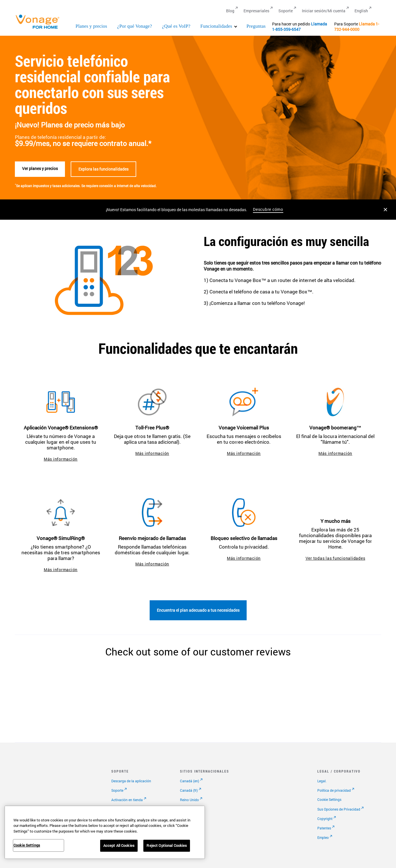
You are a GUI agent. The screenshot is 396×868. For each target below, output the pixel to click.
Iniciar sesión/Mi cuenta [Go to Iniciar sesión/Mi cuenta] (324, 11)
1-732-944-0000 (357, 27)
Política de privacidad (334, 790)
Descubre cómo (268, 209)
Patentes (324, 828)
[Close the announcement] (385, 210)
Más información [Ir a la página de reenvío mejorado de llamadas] (152, 564)
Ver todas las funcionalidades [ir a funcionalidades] (335, 558)
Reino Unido (189, 800)
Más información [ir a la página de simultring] (61, 570)
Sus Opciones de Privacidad (339, 809)
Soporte (117, 790)
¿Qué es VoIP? (176, 26)
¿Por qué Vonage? (134, 26)
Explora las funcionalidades (103, 169)
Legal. (322, 781)
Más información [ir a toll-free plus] (152, 453)
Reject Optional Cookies (167, 845)
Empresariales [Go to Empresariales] (256, 11)
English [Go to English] (361, 11)
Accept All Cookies (119, 845)
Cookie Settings (329, 799)
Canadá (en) (190, 781)
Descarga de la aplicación (131, 781)
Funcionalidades (216, 26)
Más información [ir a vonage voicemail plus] (244, 453)
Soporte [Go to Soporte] (286, 11)
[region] (105, 832)
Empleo (323, 837)
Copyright (325, 819)
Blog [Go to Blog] (230, 11)
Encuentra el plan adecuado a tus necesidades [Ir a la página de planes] (198, 610)
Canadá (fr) (189, 790)
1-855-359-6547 (286, 29)
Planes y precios (91, 26)
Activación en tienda (127, 800)
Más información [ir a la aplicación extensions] (61, 459)
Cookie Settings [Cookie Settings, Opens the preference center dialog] (27, 845)
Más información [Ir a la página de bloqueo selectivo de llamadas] (244, 558)
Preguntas (256, 26)
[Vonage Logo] (40, 28)
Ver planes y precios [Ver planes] (40, 168)
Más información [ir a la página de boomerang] (335, 453)
